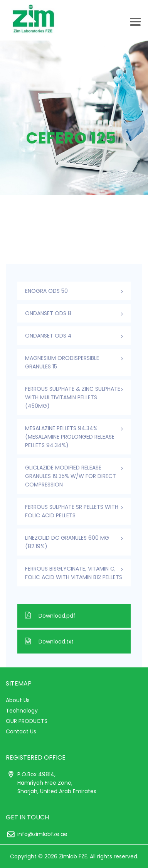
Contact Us (21, 731)
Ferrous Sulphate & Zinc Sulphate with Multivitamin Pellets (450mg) (73, 397)
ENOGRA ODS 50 (46, 291)
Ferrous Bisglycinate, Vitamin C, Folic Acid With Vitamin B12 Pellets (74, 573)
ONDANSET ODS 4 (48, 336)
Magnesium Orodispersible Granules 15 (62, 362)
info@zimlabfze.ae (42, 834)
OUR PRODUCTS (27, 721)
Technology (22, 711)
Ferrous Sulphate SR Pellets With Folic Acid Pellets (72, 511)
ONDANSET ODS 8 (48, 313)
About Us (18, 700)
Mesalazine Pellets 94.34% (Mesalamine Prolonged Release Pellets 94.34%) (70, 437)
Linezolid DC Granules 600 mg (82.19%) (67, 542)
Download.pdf (50, 616)
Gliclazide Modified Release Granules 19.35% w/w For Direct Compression (71, 476)
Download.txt (49, 642)
